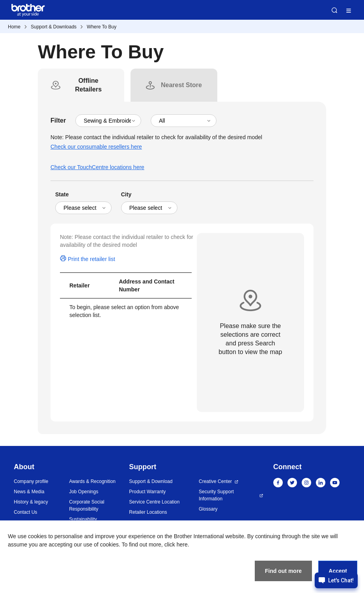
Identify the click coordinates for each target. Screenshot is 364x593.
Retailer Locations (148, 512)
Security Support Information (216, 495)
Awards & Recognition (92, 481)
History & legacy (31, 502)
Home (14, 27)
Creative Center (215, 481)
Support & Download (151, 481)
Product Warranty (147, 492)
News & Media (29, 492)
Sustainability (83, 519)
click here (176, 545)
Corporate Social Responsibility (87, 505)
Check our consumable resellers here (96, 147)
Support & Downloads (54, 27)
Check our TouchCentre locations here (97, 167)
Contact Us (25, 512)
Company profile (31, 481)
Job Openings (84, 492)
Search (334, 10)
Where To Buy (102, 27)
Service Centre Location (154, 502)
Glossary (208, 509)
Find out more (283, 571)
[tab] (89, 85)
